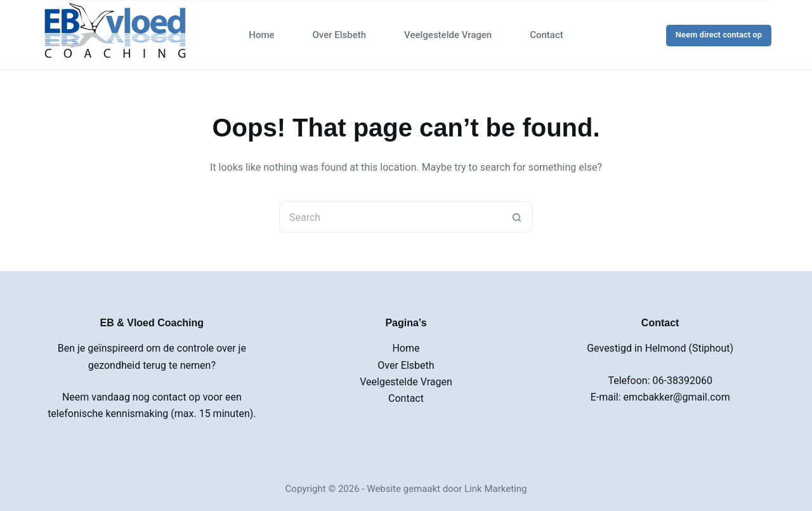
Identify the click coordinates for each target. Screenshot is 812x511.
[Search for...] (390, 217)
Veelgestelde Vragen (448, 35)
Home (261, 35)
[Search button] (517, 217)
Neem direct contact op (719, 35)
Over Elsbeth (340, 35)
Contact (547, 35)
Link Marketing (495, 489)
